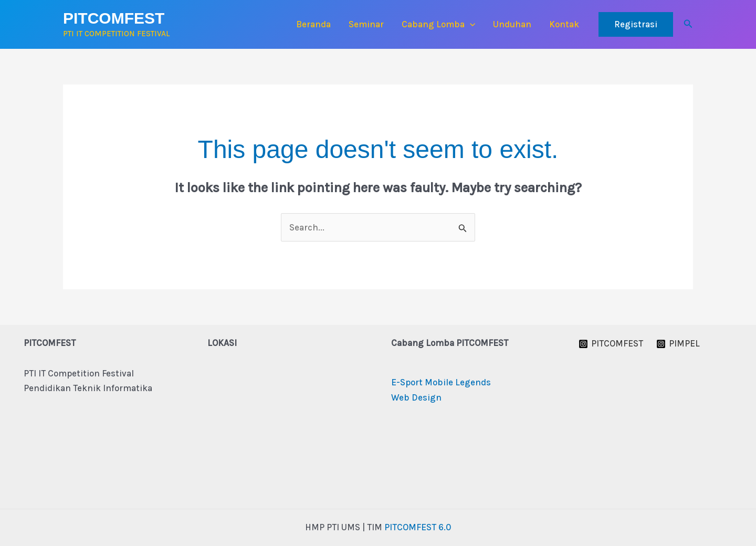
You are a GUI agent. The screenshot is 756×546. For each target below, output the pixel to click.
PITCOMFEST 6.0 (418, 527)
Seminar (366, 24)
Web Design (416, 397)
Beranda (313, 24)
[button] (470, 24)
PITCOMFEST (114, 18)
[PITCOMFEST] (611, 344)
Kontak (564, 24)
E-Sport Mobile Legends (441, 382)
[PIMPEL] (679, 344)
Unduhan (512, 24)
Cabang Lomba (438, 24)
